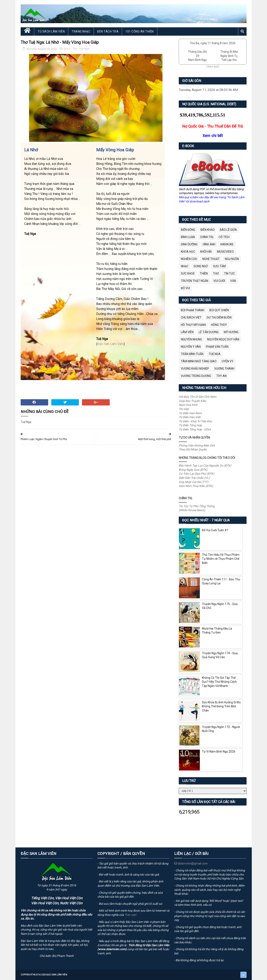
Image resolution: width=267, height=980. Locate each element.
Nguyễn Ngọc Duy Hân (223, 339)
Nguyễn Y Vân (191, 347)
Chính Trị (207, 237)
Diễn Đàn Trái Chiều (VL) (194, 478)
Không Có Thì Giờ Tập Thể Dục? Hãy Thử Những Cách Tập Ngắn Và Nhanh (219, 682)
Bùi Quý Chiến (219, 310)
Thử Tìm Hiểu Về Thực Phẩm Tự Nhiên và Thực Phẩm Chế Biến (221, 559)
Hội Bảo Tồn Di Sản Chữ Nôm (198, 397)
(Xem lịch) (213, 67)
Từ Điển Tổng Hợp (190, 425)
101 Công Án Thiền (140, 31)
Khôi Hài (206, 252)
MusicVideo (225, 252)
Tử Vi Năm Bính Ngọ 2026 (219, 752)
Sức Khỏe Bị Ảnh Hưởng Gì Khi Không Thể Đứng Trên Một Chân (221, 706)
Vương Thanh (224, 369)
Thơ (75, 49)
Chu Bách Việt (191, 317)
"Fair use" (130, 915)
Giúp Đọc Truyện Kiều (192, 401)
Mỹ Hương (231, 332)
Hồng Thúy (219, 325)
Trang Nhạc (81, 31)
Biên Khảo (208, 230)
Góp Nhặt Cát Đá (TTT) (194, 482)
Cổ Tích (224, 237)
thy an (221, 376)
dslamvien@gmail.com (191, 863)
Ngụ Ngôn (232, 259)
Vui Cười (219, 281)
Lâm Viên (187, 332)
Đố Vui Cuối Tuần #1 (215, 530)
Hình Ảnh (209, 244)
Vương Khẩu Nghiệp (195, 369)
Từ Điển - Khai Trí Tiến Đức (195, 421)
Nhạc (185, 266)
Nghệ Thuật (211, 259)
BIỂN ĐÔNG (188, 230)
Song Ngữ (201, 266)
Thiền (204, 274)
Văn (233, 281)
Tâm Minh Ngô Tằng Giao (199, 361)
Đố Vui (185, 288)
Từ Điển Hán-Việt (190, 417)
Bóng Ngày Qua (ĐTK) (193, 470)
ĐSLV (67, 49)
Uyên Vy (228, 361)
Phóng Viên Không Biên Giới (197, 445)
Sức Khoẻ (188, 274)
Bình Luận (188, 237)
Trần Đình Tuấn (192, 354)
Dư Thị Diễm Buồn (219, 317)
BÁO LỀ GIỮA (228, 230)
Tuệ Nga (84, 49)
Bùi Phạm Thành (193, 310)
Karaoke (227, 244)
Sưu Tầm (219, 266)
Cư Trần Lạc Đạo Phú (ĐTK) (196, 474)
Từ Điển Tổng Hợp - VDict (195, 429)
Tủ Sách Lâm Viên (51, 31)
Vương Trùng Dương (196, 376)
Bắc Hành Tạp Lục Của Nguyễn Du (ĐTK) (205, 466)
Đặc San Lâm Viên (110, 344)
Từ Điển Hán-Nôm (190, 413)
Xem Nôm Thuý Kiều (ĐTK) (196, 486)
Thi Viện (184, 409)
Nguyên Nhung (191, 339)
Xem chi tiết (213, 136)
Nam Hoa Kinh (188, 405)
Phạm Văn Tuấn (217, 347)
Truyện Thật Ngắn (195, 281)
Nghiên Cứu (189, 259)
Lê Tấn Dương (209, 332)
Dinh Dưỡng (189, 244)
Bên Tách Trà (108, 31)
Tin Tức (229, 274)
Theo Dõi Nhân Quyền (193, 449)
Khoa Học (188, 252)
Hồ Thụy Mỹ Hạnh (193, 325)
